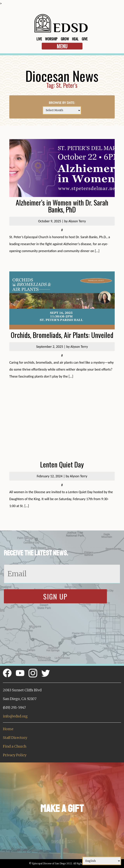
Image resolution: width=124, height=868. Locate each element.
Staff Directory (15, 738)
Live (39, 39)
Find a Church (15, 746)
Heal (75, 39)
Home (8, 729)
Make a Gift (62, 809)
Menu (62, 46)
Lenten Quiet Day (62, 464)
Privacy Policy (15, 755)
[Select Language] (102, 861)
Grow (65, 39)
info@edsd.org (15, 716)
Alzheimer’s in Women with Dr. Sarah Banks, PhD (62, 206)
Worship (51, 39)
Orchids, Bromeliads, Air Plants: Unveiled (62, 335)
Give (85, 39)
